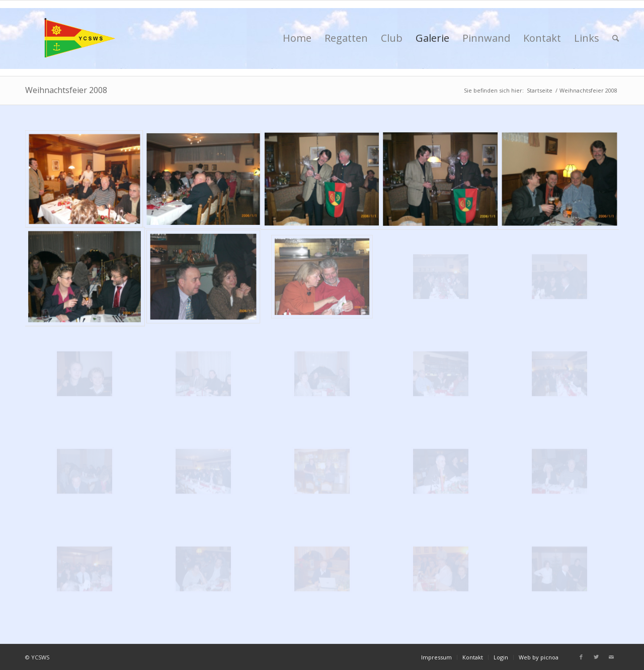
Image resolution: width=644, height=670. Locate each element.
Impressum (436, 657)
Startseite (540, 90)
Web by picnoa (539, 657)
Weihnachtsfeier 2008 (66, 90)
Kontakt (473, 657)
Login (501, 657)
